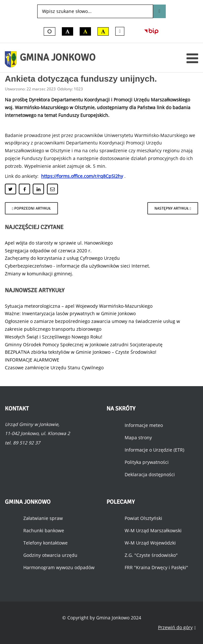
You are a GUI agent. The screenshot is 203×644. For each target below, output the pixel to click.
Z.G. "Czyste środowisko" (151, 555)
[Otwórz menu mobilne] (192, 58)
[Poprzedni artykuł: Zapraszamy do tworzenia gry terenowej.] (31, 208)
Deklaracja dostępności (150, 474)
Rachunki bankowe (44, 530)
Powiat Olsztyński (143, 518)
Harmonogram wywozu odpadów (59, 567)
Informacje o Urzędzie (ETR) (154, 450)
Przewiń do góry (177, 628)
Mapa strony (138, 437)
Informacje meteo (144, 425)
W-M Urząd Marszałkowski (153, 530)
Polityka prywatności (147, 462)
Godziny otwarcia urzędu (50, 555)
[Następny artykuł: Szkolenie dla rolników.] (173, 208)
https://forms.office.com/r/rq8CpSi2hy (82, 176)
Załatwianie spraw (43, 518)
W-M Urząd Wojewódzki (150, 543)
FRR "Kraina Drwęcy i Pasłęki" (156, 567)
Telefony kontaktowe (45, 543)
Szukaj (159, 11)
